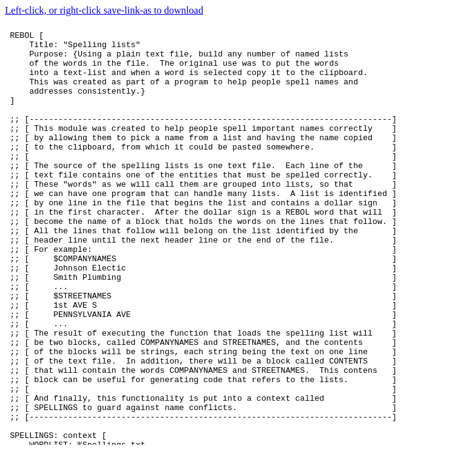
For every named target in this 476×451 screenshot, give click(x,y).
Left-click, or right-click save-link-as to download (104, 10)
